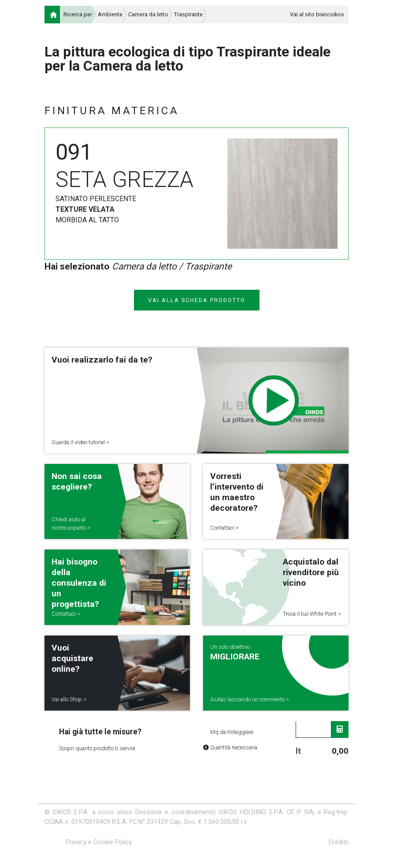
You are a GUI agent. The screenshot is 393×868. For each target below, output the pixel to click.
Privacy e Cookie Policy (99, 842)
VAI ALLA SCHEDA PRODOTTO (197, 300)
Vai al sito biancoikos (317, 14)
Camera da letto (148, 14)
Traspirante (188, 14)
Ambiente (110, 14)
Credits (339, 842)
